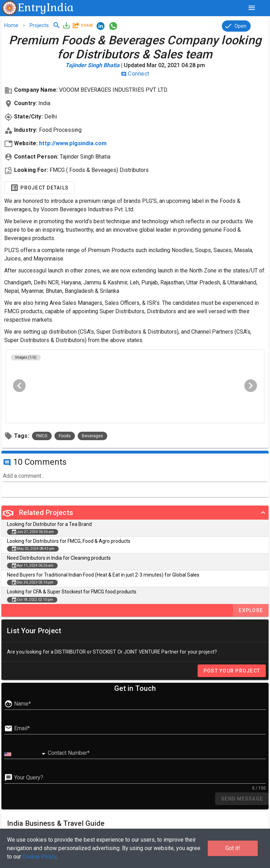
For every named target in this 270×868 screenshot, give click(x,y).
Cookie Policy (39, 857)
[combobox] (26, 754)
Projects (39, 25)
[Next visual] (251, 386)
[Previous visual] (19, 386)
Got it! (233, 848)
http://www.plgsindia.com (73, 143)
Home (11, 25)
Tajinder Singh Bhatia (92, 65)
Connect (135, 74)
